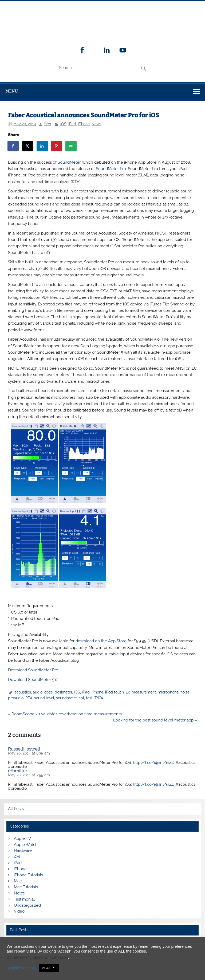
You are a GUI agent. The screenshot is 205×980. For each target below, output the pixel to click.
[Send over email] (71, 146)
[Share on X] (28, 146)
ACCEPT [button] (49, 968)
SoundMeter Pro (111, 169)
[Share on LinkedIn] (42, 146)
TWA (99, 698)
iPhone (84, 124)
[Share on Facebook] (13, 146)
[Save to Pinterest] (57, 146)
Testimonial (24, 899)
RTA (29, 698)
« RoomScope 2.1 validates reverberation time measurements (65, 714)
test (89, 698)
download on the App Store (101, 641)
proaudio (16, 698)
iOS (63, 124)
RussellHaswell (24, 749)
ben (48, 124)
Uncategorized (27, 905)
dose (49, 692)
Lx (128, 692)
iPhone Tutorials (28, 875)
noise (185, 692)
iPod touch (115, 692)
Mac (18, 881)
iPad (72, 124)
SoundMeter (69, 162)
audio (38, 692)
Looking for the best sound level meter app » (155, 720)
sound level (44, 698)
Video (19, 911)
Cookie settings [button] (21, 968)
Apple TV (22, 838)
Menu (11, 91)
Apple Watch (26, 845)
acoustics (23, 692)
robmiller (18, 771)
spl (81, 698)
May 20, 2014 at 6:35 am (29, 753)
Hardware (23, 850)
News (96, 124)
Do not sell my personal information (37, 957)
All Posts (16, 809)
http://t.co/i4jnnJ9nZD (154, 763)
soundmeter (66, 698)
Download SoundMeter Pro (33, 670)
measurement (144, 692)
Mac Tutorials (26, 887)
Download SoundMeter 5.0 (33, 680)
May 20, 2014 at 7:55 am (29, 775)
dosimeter (63, 692)
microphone (168, 692)
